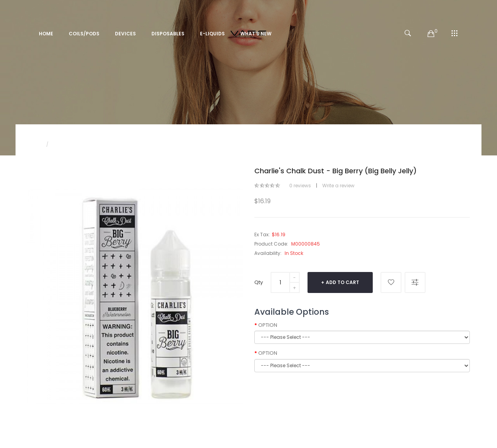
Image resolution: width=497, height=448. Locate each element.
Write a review (338, 186)
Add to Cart (342, 282)
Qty (259, 282)
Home (34, 144)
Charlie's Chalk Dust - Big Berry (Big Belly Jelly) (108, 144)
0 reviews (300, 186)
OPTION (268, 325)
